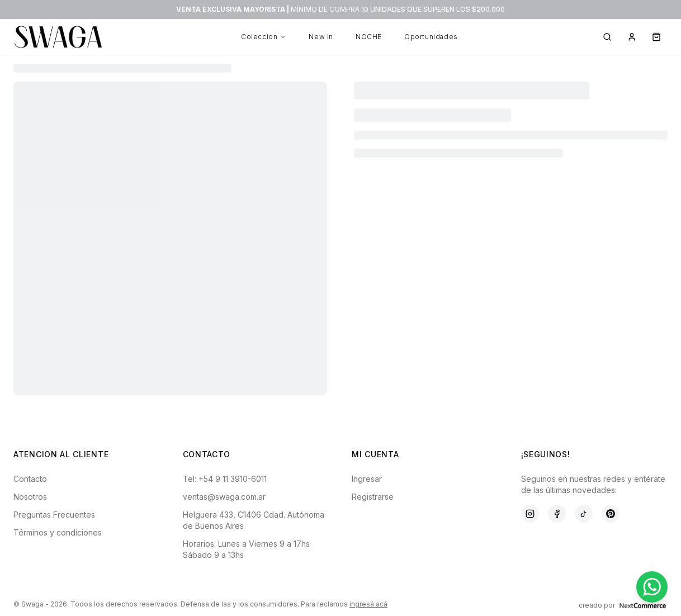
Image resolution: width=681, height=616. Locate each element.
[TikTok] (584, 514)
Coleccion (264, 37)
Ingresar (367, 479)
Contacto (30, 479)
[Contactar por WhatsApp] (652, 587)
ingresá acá (368, 604)
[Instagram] (530, 514)
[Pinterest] (611, 514)
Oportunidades (431, 37)
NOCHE (369, 37)
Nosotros (30, 497)
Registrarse (373, 497)
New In (321, 37)
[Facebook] (557, 514)
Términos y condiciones (58, 532)
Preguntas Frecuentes (54, 515)
